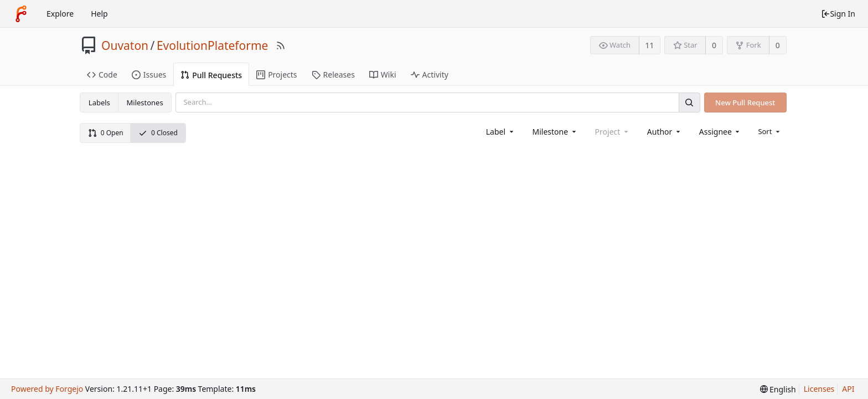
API (848, 389)
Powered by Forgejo (47, 389)
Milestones (145, 103)
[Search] (689, 102)
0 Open (106, 133)
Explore (60, 14)
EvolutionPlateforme (213, 45)
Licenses (819, 389)
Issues (149, 75)
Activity (430, 75)
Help (99, 14)
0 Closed (158, 133)
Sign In (838, 14)
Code (102, 75)
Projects (277, 75)
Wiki (383, 75)
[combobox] (501, 132)
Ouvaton (125, 45)
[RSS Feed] (281, 45)
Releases (333, 75)
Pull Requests (211, 75)
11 (649, 45)
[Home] (21, 14)
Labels (99, 103)
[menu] (770, 131)
